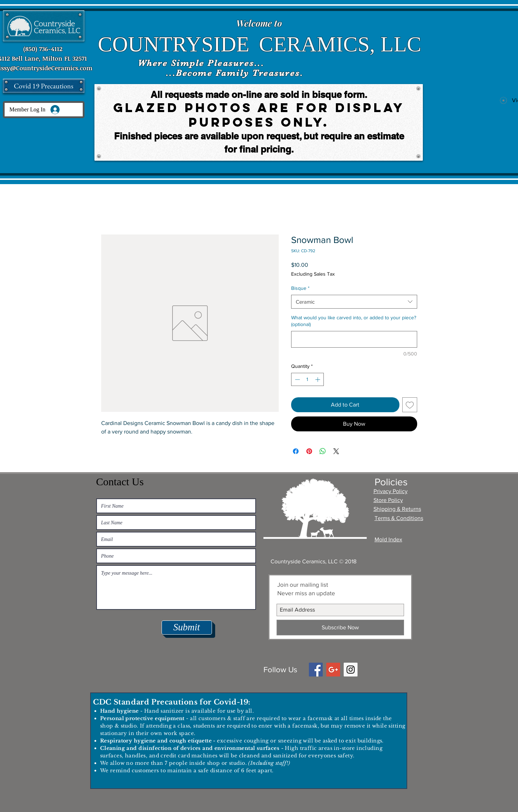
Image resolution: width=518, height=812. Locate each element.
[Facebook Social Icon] (316, 670)
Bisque (300, 288)
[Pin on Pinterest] (309, 451)
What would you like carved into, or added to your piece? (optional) (354, 321)
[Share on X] (336, 451)
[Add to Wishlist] (410, 405)
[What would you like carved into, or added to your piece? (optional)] (354, 339)
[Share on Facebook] (296, 451)
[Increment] (318, 379)
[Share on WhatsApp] (323, 451)
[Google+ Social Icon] (333, 670)
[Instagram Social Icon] (351, 670)
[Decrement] (297, 379)
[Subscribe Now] (340, 628)
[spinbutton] (307, 379)
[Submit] (187, 628)
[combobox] (354, 302)
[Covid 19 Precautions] (44, 86)
